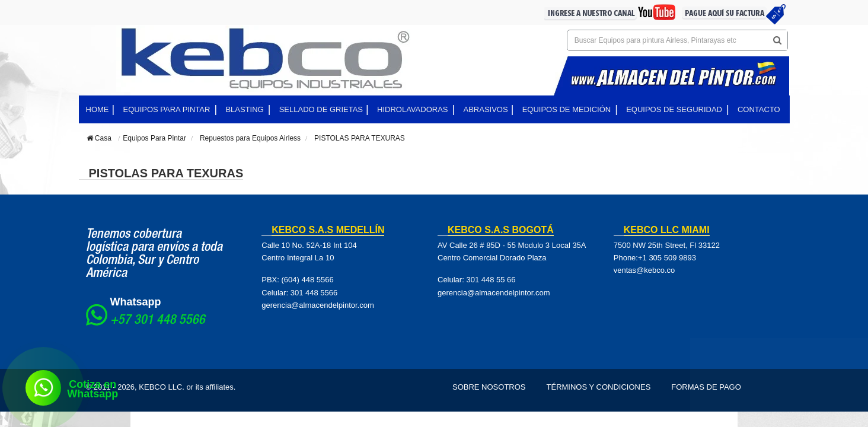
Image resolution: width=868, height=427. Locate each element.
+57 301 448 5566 (158, 321)
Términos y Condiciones (599, 387)
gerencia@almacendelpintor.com (318, 305)
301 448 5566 (314, 293)
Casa (99, 138)
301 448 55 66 (491, 280)
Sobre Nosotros (489, 387)
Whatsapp (136, 302)
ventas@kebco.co (644, 270)
